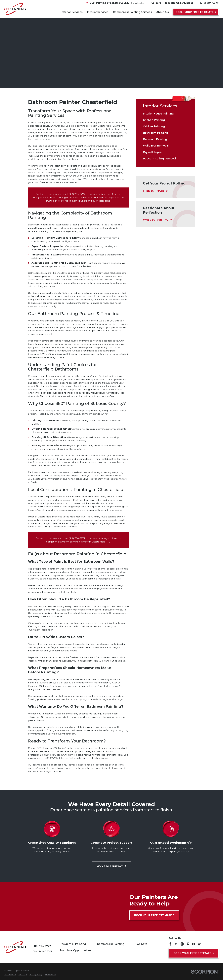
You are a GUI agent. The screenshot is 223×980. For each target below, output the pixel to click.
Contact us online (45, 194)
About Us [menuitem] (163, 12)
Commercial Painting (111, 944)
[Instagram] (182, 944)
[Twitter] (176, 944)
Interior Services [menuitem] (98, 12)
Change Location (137, 3)
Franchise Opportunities (76, 950)
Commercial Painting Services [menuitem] (132, 12)
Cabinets (141, 944)
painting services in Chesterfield (94, 126)
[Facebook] (170, 944)
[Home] (15, 9)
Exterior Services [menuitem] (72, 12)
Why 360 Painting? (111, 866)
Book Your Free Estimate (196, 12)
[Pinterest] (188, 944)
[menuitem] (165, 114)
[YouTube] (194, 944)
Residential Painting (73, 944)
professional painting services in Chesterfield (53, 755)
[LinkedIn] (200, 944)
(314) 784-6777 (209, 3)
